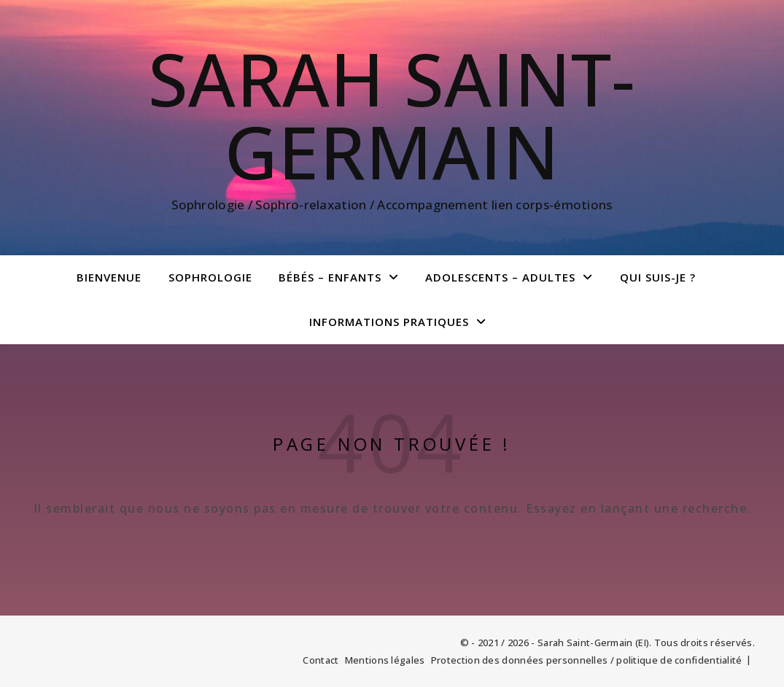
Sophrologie (210, 277)
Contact (321, 660)
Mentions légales (385, 660)
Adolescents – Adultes (500, 277)
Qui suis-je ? (658, 277)
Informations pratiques (389, 322)
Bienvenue (109, 277)
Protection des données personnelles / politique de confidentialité (587, 660)
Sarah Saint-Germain (392, 114)
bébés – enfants (330, 277)
